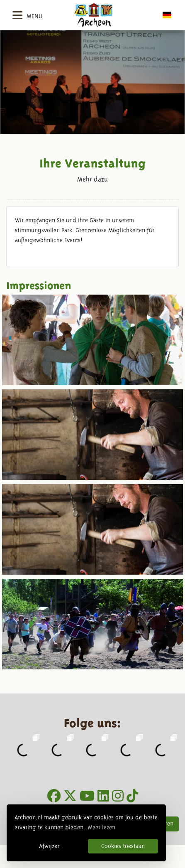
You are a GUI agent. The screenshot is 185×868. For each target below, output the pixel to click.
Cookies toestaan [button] (123, 846)
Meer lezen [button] (102, 827)
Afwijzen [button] (50, 846)
